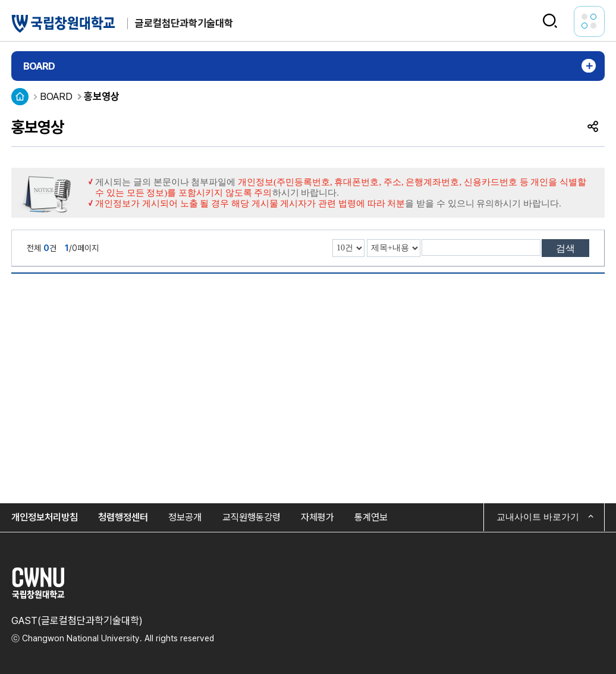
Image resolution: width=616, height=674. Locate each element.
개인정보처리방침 (45, 518)
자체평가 (318, 518)
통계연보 (371, 518)
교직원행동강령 (252, 518)
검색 (565, 248)
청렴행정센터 (123, 518)
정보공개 (185, 518)
